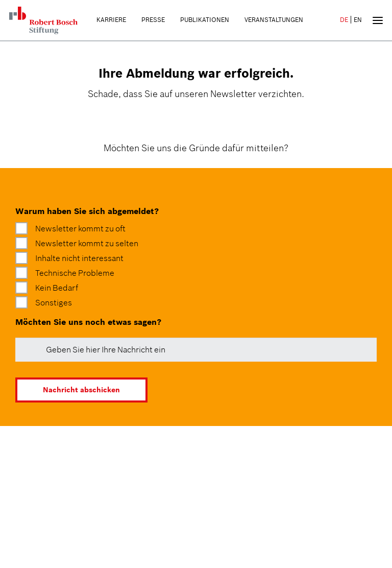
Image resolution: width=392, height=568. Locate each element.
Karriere (111, 20)
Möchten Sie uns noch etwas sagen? (88, 322)
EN (358, 20)
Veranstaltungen (274, 20)
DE (344, 20)
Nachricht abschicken (81, 390)
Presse (153, 20)
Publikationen (205, 20)
